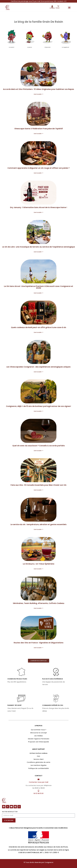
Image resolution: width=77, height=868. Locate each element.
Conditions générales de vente (38, 762)
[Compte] (52, 6)
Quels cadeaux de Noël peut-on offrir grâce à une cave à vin (39, 327)
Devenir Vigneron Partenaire (39, 739)
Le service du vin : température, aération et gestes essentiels (38, 524)
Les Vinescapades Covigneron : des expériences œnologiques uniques (38, 367)
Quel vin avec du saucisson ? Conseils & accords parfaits (39, 446)
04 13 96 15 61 (38, 793)
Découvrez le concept (39, 733)
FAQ (38, 756)
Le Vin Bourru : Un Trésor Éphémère (39, 564)
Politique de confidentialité (38, 768)
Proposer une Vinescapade (38, 742)
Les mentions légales (38, 765)
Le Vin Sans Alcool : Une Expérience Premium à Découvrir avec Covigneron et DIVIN (38, 287)
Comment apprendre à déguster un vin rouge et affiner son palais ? (38, 168)
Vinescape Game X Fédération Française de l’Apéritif (39, 129)
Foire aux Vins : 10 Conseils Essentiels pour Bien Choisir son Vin (38, 485)
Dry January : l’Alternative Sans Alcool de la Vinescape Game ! (39, 207)
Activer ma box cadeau (38, 753)
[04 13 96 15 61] (38, 791)
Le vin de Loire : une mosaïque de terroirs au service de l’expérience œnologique (38, 247)
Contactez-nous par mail (39, 782)
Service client (39, 759)
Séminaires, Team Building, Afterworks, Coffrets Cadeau (39, 603)
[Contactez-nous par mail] (38, 779)
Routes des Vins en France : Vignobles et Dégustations (39, 643)
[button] (69, 7)
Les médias (38, 736)
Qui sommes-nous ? (38, 730)
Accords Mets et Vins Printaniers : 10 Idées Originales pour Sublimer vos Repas (38, 89)
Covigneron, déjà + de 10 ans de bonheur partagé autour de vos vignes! (38, 406)
